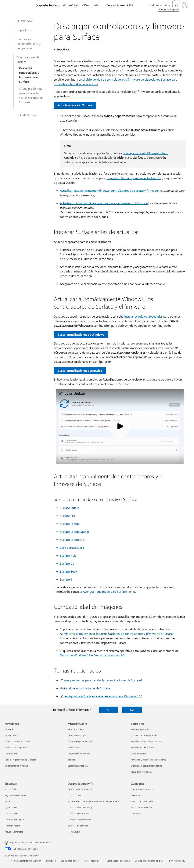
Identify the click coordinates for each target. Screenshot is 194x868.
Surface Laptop (70, 524)
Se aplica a (63, 49)
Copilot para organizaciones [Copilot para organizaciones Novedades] (17, 741)
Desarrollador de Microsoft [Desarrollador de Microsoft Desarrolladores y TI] (80, 789)
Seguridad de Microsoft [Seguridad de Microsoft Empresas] (15, 795)
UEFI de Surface (27, 115)
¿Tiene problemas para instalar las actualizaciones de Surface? (31, 95)
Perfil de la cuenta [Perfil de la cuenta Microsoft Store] (76, 729)
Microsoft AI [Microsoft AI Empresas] (10, 789)
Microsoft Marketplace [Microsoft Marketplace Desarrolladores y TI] (78, 813)
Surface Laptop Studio (74, 532)
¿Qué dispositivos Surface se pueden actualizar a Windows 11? (101, 696)
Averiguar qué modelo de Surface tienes (109, 591)
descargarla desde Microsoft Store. (145, 153)
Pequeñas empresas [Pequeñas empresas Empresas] (14, 832)
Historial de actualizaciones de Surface (85, 688)
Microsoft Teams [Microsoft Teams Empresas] (12, 826)
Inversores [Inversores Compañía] (136, 813)
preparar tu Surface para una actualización (133, 178)
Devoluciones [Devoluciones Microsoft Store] (74, 748)
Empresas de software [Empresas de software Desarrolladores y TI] (78, 826)
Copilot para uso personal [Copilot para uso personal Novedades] (16, 748)
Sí (108, 710)
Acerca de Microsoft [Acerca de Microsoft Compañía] (140, 795)
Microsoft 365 (70, 5)
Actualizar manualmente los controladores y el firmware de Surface (104, 203)
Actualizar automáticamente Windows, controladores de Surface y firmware (109, 190)
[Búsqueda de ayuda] (176, 5)
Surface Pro (67, 516)
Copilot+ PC (24, 30)
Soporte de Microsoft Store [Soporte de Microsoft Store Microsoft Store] (80, 741)
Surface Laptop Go (72, 540)
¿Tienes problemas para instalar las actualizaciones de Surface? (101, 680)
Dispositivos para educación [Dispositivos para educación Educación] (144, 735)
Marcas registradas (93, 861)
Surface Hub (68, 555)
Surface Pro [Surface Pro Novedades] (10, 729)
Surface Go (67, 563)
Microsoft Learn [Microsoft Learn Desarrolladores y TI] (75, 795)
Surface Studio (69, 508)
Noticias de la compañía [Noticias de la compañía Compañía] (142, 801)
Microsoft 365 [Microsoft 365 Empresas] (11, 813)
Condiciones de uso (70, 861)
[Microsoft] (18, 5)
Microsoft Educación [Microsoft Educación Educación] (140, 729)
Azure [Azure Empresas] (7, 801)
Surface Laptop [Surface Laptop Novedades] (11, 735)
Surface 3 (66, 579)
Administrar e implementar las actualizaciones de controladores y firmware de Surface (116, 634)
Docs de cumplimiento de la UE (149, 861)
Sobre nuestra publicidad (118, 861)
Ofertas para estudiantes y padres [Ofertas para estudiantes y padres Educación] (147, 766)
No (132, 710)
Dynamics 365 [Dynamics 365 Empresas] (11, 807)
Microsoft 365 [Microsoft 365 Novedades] (11, 754)
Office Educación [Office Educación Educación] (138, 754)
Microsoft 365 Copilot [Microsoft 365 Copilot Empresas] (14, 820)
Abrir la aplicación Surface (75, 105)
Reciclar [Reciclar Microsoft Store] (71, 760)
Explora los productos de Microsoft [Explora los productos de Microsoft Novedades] (20, 760)
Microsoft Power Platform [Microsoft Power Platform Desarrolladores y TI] (79, 820)
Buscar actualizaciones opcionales (80, 371)
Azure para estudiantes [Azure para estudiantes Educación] (142, 772)
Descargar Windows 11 (75, 655)
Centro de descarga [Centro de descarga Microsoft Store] (77, 735)
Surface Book (68, 571)
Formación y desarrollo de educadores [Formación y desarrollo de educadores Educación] (148, 760)
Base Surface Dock (72, 547)
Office (85, 5)
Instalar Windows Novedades (143, 316)
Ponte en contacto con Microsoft (26, 861)
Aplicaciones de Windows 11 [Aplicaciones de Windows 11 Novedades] (18, 766)
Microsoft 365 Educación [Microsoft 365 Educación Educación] (142, 748)
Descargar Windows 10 (109, 655)
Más (96, 5)
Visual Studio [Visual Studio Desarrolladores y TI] (74, 832)
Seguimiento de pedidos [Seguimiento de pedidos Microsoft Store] (79, 754)
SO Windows (25, 21)
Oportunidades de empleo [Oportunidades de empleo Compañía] (143, 789)
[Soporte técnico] (47, 5)
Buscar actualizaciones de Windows (81, 335)
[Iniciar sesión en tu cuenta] (185, 5)
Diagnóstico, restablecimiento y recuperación (29, 44)
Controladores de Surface (28, 59)
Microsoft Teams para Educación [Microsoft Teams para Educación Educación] (146, 741)
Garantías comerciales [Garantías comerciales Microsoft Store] (78, 766)
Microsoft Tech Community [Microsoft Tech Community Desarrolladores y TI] (80, 807)
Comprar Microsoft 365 (120, 5)
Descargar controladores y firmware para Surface (29, 75)
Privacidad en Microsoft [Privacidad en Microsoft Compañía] (142, 807)
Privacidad (51, 861)
